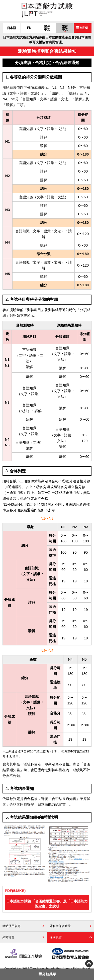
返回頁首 (56, 937)
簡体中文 (47, 28)
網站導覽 (9, 937)
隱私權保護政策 (60, 926)
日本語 (12, 28)
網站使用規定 (12, 926)
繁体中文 (65, 28)
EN (29, 28)
